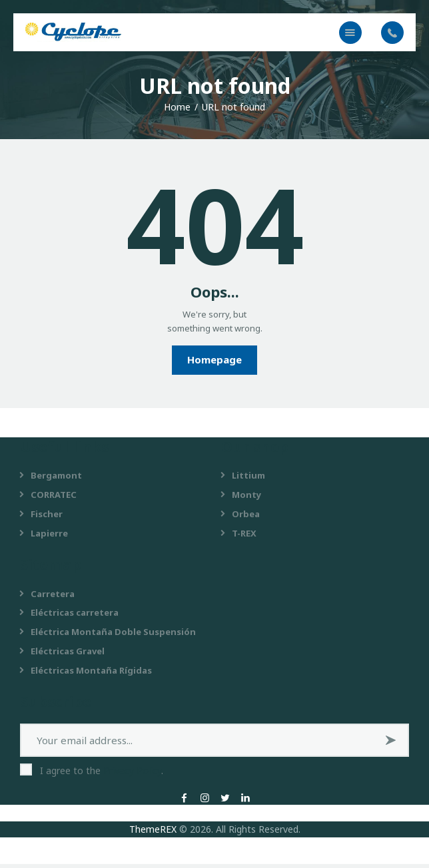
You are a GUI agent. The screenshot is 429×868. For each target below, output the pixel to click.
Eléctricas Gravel (68, 655)
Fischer (47, 518)
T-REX (244, 537)
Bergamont (56, 479)
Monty (246, 499)
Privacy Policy (132, 774)
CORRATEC (54, 499)
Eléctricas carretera (75, 616)
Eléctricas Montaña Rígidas (91, 674)
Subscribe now (392, 749)
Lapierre (49, 537)
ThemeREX (153, 833)
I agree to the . (102, 774)
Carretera (53, 598)
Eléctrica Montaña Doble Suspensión (113, 636)
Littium (248, 479)
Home (177, 111)
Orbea (246, 518)
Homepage (214, 363)
